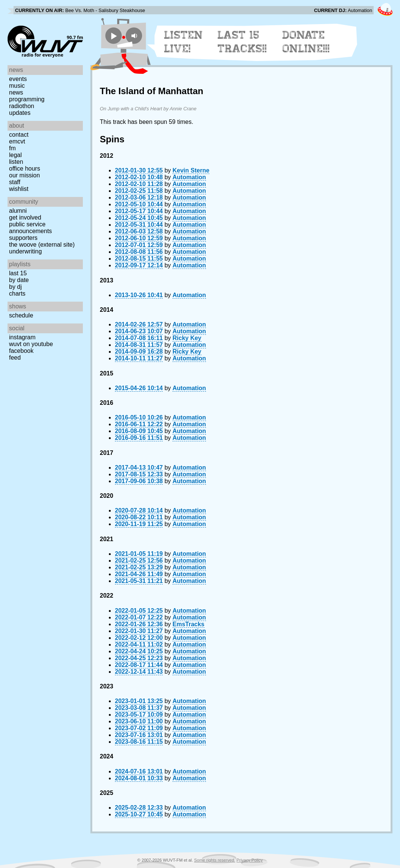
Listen (16, 162)
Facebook (21, 351)
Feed (15, 358)
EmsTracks (189, 624)
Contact (19, 135)
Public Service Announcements (31, 228)
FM (12, 148)
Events (18, 79)
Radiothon (22, 106)
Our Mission (24, 175)
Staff (15, 182)
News (16, 92)
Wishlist (19, 189)
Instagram (22, 337)
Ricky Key (187, 338)
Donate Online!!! (306, 42)
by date (19, 280)
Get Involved (25, 217)
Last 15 (18, 273)
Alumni (18, 211)
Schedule (21, 315)
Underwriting (25, 251)
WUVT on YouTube (31, 344)
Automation (189, 177)
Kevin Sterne (191, 170)
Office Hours (24, 169)
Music (17, 86)
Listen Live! (184, 42)
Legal (15, 155)
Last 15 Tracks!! (242, 42)
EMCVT (17, 141)
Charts (17, 294)
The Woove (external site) (42, 245)
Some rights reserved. (215, 860)
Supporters (23, 238)
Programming (27, 99)
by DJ (15, 287)
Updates (20, 113)
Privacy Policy (250, 860)
